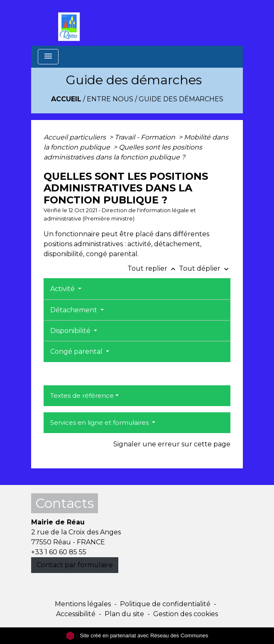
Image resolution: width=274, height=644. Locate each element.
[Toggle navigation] (48, 57)
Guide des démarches (181, 99)
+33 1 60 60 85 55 (59, 552)
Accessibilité (76, 614)
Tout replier (153, 268)
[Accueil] (71, 23)
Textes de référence (82, 395)
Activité (63, 289)
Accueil (66, 99)
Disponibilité (71, 331)
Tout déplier (205, 268)
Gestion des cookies (186, 614)
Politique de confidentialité (165, 604)
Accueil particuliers (76, 137)
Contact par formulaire (75, 565)
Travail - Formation (146, 137)
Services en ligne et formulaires (100, 422)
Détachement (75, 310)
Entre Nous (110, 99)
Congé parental (77, 351)
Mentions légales (83, 604)
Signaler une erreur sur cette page (172, 444)
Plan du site (124, 614)
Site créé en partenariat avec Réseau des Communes (137, 635)
